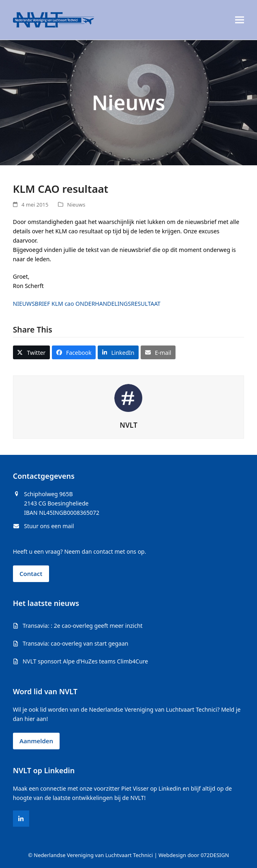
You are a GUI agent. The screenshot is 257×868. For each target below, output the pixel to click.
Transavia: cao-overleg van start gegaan (76, 643)
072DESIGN (215, 855)
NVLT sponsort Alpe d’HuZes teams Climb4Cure (86, 661)
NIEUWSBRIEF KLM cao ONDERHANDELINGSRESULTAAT (87, 304)
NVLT (128, 425)
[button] (240, 20)
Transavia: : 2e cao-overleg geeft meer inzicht (83, 626)
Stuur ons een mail (49, 526)
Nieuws (76, 205)
